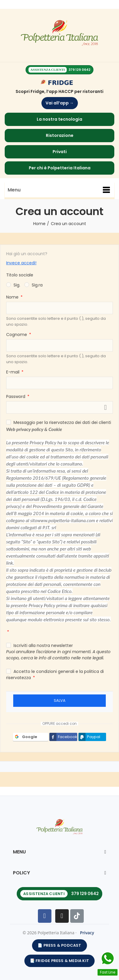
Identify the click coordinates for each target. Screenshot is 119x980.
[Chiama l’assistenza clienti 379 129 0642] (59, 894)
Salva (60, 700)
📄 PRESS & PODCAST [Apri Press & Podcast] (59, 945)
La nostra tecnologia (59, 119)
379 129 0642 (79, 70)
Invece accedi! (21, 263)
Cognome (17, 335)
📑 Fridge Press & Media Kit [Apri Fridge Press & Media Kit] (59, 961)
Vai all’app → (60, 103)
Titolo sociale (20, 275)
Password (16, 396)
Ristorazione (60, 135)
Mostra (105, 407)
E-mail (13, 372)
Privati (60, 152)
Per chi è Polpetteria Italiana (60, 168)
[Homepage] (59, 33)
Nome (13, 297)
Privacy (87, 933)
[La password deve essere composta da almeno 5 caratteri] (59, 407)
